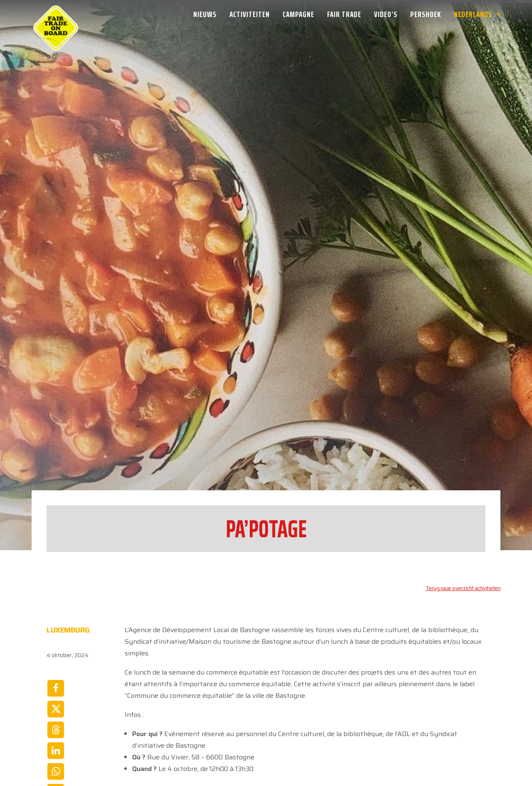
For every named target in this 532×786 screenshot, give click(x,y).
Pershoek (426, 14)
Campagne (298, 14)
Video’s (386, 14)
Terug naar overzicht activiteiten (463, 516)
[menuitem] (208, 14)
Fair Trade (344, 14)
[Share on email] (56, 720)
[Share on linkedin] (56, 678)
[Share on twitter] (56, 637)
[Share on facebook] (56, 616)
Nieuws (205, 14)
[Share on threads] (56, 657)
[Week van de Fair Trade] (56, 14)
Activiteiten (250, 14)
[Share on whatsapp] (56, 699)
